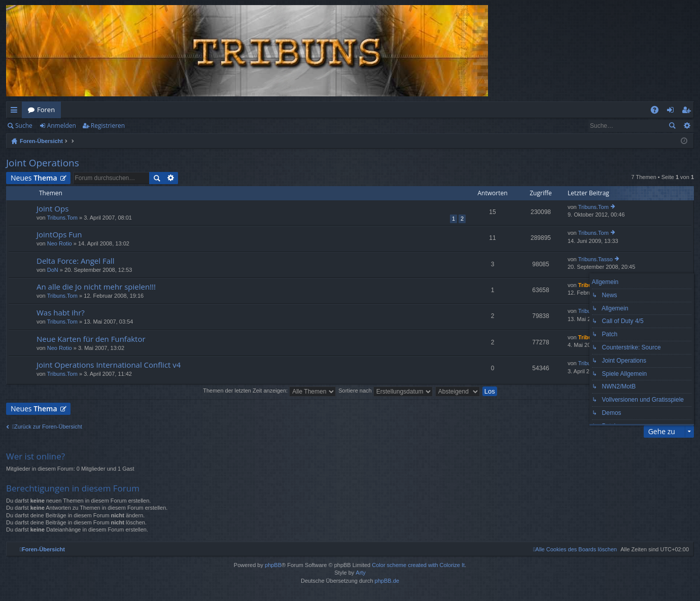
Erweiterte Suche (687, 126)
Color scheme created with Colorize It (418, 565)
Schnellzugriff (16, 112)
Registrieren (108, 126)
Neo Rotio (60, 243)
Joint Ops (52, 209)
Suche (24, 126)
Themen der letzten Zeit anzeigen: (269, 391)
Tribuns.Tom (62, 218)
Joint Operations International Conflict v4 (109, 365)
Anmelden (62, 126)
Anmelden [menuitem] (673, 112)
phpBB (273, 565)
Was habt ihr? (61, 313)
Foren (46, 110)
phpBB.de (387, 581)
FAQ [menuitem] (658, 112)
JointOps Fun (59, 235)
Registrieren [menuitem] (688, 112)
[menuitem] (575, 549)
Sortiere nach (385, 391)
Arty (361, 573)
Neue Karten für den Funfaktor (91, 339)
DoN (53, 270)
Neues (34, 178)
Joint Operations (43, 163)
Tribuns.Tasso (596, 259)
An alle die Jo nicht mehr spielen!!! (96, 287)
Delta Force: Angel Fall (76, 261)
